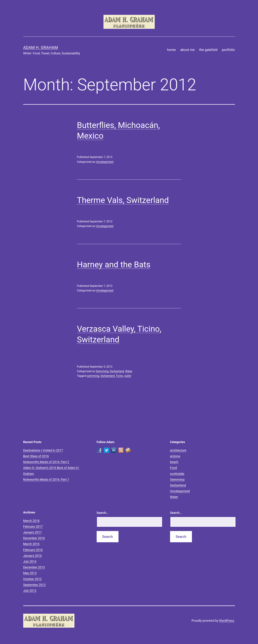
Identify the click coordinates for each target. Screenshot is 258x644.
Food (173, 468)
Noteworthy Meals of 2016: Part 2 (46, 462)
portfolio (228, 50)
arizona (175, 456)
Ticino (120, 376)
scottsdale (177, 474)
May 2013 (30, 573)
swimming (93, 376)
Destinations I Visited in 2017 (43, 450)
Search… (103, 513)
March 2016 (31, 544)
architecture (178, 450)
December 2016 (34, 538)
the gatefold (208, 50)
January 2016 (33, 556)
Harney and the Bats (114, 265)
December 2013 (34, 567)
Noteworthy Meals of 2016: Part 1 (46, 479)
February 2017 (33, 526)
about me (187, 50)
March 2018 (31, 521)
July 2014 (30, 561)
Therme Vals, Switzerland (123, 200)
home (172, 50)
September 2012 (34, 585)
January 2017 (33, 532)
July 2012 (30, 591)
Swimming (102, 371)
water (128, 376)
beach (174, 462)
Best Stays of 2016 (36, 456)
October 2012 (32, 579)
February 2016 (33, 550)
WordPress (226, 621)
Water (129, 371)
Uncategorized (105, 162)
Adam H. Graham (41, 48)
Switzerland (117, 371)
